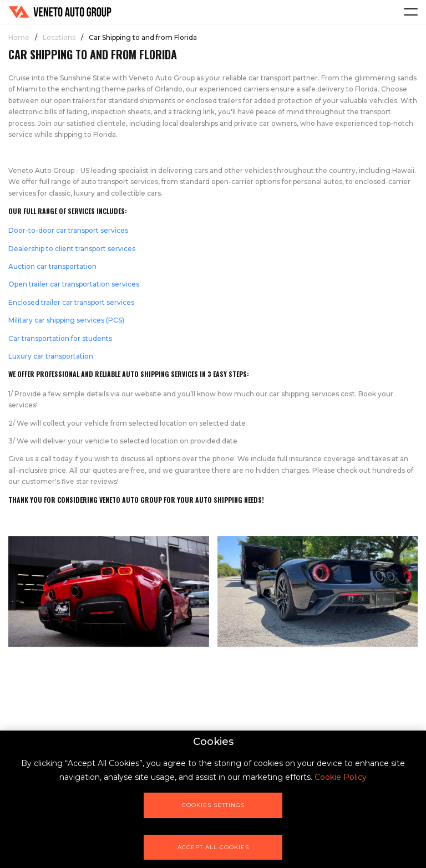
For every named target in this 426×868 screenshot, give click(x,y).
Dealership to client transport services (72, 249)
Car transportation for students (60, 338)
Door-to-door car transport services (68, 230)
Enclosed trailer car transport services (71, 302)
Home (19, 37)
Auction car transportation (52, 266)
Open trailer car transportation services (74, 284)
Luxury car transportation (51, 356)
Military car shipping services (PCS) (66, 320)
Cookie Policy (341, 777)
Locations (59, 37)
